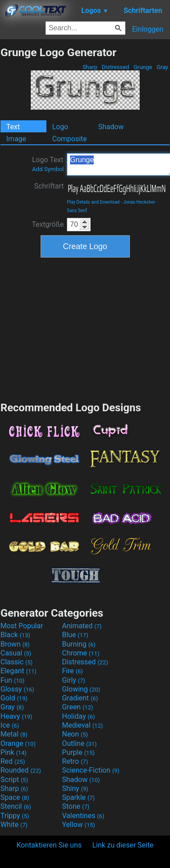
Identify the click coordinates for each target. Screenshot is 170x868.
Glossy (17, 689)
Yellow (79, 825)
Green (78, 707)
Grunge (143, 67)
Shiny (75, 788)
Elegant (19, 671)
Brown (15, 644)
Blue (75, 635)
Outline (79, 743)
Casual (16, 653)
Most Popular (22, 626)
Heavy (16, 716)
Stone (76, 806)
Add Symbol (48, 169)
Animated (82, 626)
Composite (70, 139)
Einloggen (148, 29)
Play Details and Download (93, 202)
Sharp (90, 67)
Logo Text (48, 164)
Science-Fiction (91, 770)
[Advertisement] (85, 328)
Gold (14, 698)
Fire (73, 671)
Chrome (81, 653)
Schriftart (49, 186)
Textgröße (48, 224)
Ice (10, 725)
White (14, 825)
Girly (74, 680)
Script (14, 780)
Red (13, 761)
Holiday (79, 716)
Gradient (80, 698)
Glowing (81, 689)
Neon (75, 734)
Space (15, 797)
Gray (162, 67)
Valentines (83, 816)
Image (16, 139)
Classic (17, 662)
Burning (79, 644)
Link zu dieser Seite (123, 845)
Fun (12, 680)
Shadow (111, 127)
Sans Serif (77, 211)
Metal (14, 734)
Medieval (83, 725)
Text (13, 127)
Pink (14, 752)
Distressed (116, 67)
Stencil (16, 806)
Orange (18, 743)
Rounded (21, 770)
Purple (78, 752)
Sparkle (78, 797)
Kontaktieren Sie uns (49, 845)
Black (15, 635)
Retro (75, 761)
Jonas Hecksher (139, 202)
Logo (60, 127)
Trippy (15, 816)
